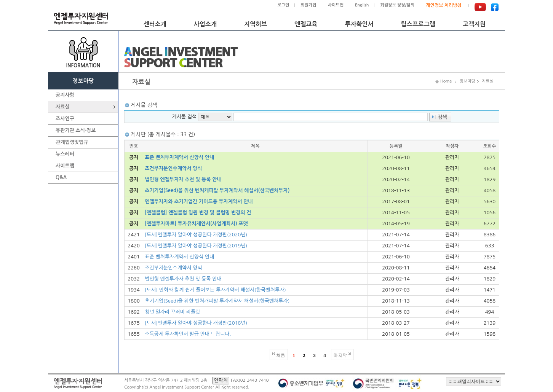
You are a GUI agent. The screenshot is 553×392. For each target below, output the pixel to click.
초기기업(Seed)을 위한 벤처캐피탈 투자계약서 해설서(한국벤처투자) (217, 190)
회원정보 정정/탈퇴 (397, 5)
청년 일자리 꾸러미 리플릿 (172, 312)
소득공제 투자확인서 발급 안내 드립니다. (188, 334)
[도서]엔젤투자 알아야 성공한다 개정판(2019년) (196, 246)
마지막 (340, 355)
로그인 (283, 5)
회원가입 (308, 5)
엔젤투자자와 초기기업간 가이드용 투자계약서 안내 (199, 202)
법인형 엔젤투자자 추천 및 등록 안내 (183, 179)
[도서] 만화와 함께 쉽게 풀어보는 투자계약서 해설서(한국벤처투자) (215, 290)
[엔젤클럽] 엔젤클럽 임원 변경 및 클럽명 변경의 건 (198, 213)
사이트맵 (336, 5)
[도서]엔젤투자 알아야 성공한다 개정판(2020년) (196, 235)
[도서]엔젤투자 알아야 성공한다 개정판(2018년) (196, 323)
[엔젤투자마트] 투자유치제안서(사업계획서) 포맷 (196, 224)
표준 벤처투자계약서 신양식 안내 (179, 157)
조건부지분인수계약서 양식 (173, 168)
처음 (281, 355)
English (362, 5)
